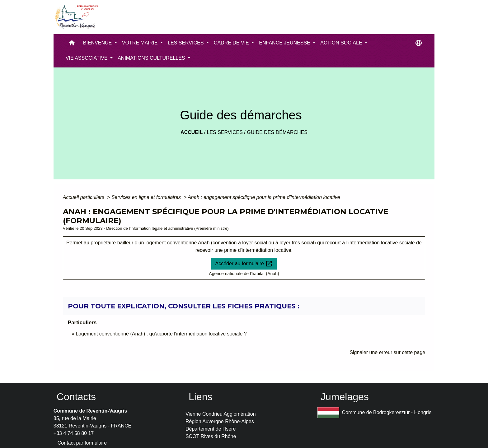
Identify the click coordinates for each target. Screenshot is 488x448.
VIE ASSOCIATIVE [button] (87, 58)
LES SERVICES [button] (186, 43)
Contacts (76, 397)
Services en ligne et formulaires (147, 197)
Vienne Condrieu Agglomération (221, 414)
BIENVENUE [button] (98, 43)
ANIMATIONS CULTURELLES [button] (152, 58)
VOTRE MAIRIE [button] (141, 43)
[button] (72, 44)
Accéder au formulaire (244, 264)
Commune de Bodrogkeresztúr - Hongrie (375, 413)
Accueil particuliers (84, 197)
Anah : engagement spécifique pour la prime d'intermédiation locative (264, 197)
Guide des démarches (277, 132)
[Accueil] (76, 17)
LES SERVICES (225, 132)
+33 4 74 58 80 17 (74, 433)
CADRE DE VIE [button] (232, 43)
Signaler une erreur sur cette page (387, 352)
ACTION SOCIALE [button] (342, 43)
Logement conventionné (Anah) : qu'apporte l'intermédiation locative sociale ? (161, 334)
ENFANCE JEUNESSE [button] (285, 43)
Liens (201, 397)
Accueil (192, 132)
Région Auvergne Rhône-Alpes (220, 421)
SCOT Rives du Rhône (211, 436)
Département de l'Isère (211, 429)
